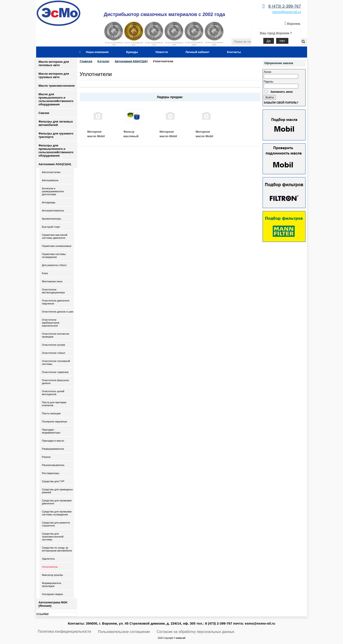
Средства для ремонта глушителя (56, 524)
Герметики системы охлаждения (54, 255)
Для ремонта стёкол (54, 265)
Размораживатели (53, 449)
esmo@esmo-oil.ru (287, 12)
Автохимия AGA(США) (55, 164)
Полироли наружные (55, 421)
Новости (162, 52)
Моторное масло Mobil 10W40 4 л (204, 136)
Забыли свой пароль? (281, 103)
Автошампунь (50, 180)
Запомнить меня (282, 92)
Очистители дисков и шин (58, 312)
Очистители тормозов (55, 372)
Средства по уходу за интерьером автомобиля (57, 549)
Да (269, 41)
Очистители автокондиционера (53, 291)
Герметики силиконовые (57, 246)
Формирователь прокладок (52, 584)
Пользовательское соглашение (124, 632)
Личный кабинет (197, 52)
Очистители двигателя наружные (56, 302)
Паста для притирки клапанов (54, 404)
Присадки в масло (53, 441)
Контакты (234, 52)
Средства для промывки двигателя (57, 502)
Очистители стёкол (54, 353)
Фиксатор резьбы (52, 575)
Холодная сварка (52, 594)
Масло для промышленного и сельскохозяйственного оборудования (56, 99)
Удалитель (48, 559)
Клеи (45, 273)
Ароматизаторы (52, 219)
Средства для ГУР (53, 481)
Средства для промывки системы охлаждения (57, 513)
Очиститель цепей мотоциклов (53, 393)
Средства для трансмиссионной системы (53, 536)
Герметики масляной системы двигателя (55, 236)
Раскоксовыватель (53, 465)
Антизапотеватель (53, 210)
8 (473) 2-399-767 (285, 6)
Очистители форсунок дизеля (55, 382)
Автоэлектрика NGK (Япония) (53, 604)
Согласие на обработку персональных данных (196, 632)
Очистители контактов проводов (56, 335)
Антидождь (49, 202)
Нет (282, 41)
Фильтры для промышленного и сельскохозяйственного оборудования (56, 151)
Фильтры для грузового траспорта (56, 135)
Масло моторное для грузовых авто (54, 75)
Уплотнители (50, 567)
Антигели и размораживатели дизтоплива (53, 191)
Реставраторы (51, 473)
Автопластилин (51, 172)
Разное (46, 457)
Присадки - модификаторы (51, 431)
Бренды (132, 52)
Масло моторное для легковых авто (54, 63)
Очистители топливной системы (56, 362)
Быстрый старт (51, 227)
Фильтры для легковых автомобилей (56, 123)
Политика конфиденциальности (65, 631)
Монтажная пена (52, 281)
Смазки (44, 113)
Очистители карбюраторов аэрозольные (51, 323)
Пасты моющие (51, 413)
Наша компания (97, 52)
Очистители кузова (54, 345)
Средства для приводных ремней (57, 491)
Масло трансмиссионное (57, 86)
